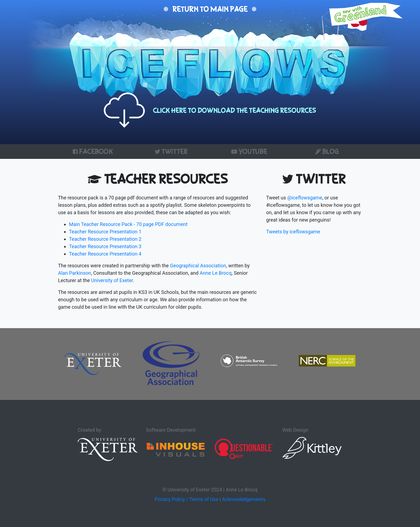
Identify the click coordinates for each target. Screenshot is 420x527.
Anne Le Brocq (215, 273)
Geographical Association (198, 266)
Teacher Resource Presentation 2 (105, 239)
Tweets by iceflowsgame (293, 232)
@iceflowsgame (305, 198)
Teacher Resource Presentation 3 (105, 246)
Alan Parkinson (74, 273)
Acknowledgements (244, 499)
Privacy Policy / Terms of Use (187, 499)
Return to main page (210, 9)
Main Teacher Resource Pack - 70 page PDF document (128, 224)
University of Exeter (112, 280)
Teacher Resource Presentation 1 (105, 232)
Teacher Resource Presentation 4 (105, 254)
